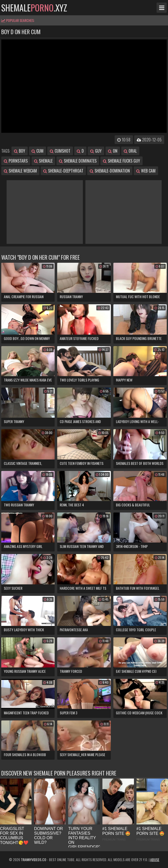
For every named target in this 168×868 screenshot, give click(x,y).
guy (96, 151)
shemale (43, 161)
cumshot (60, 151)
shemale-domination (110, 171)
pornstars (16, 161)
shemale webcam (20, 171)
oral (130, 151)
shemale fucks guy (121, 161)
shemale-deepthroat (63, 171)
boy (20, 151)
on (113, 151)
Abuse (155, 859)
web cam (146, 171)
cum (37, 151)
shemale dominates (78, 161)
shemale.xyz (34, 8)
